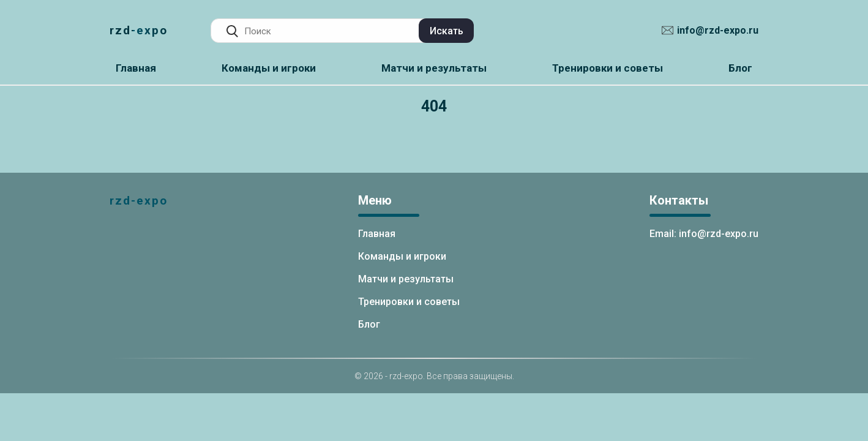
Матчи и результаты (434, 68)
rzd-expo (139, 30)
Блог (740, 68)
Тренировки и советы (608, 68)
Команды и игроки (269, 68)
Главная (136, 68)
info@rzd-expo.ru (718, 30)
